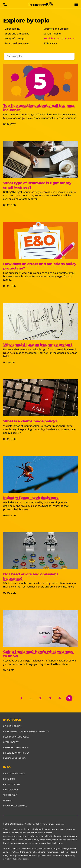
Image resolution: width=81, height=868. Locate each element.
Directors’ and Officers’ (16, 753)
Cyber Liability (11, 742)
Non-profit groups (15, 38)
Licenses (8, 800)
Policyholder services (15, 806)
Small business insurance (59, 38)
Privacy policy (11, 790)
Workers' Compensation (16, 747)
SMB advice (50, 43)
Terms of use (10, 795)
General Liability (12, 726)
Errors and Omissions (17, 34)
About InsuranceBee (14, 774)
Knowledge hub (12, 784)
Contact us (9, 779)
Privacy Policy (35, 824)
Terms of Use (49, 824)
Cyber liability (12, 29)
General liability (52, 34)
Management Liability (15, 758)
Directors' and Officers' (56, 29)
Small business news (17, 43)
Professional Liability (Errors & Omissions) (26, 731)
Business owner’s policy (16, 737)
